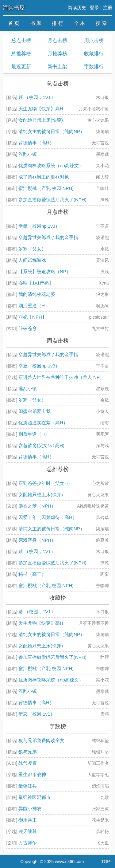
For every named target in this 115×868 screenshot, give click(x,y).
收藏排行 (94, 54)
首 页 (14, 23)
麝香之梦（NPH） (37, 506)
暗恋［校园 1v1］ (36, 714)
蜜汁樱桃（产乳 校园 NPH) (46, 188)
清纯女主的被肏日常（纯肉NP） (52, 131)
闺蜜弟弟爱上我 (34, 411)
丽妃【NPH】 (33, 317)
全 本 (79, 23)
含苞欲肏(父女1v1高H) (41, 445)
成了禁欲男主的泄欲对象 (44, 177)
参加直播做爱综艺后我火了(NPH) (52, 200)
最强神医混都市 (34, 797)
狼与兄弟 (28, 752)
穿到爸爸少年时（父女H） (45, 483)
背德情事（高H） (36, 143)
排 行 (57, 23)
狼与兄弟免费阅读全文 (41, 740)
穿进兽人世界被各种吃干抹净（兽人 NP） (61, 377)
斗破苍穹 (28, 328)
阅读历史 (77, 8)
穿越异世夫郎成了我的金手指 (48, 237)
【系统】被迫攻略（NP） (45, 271)
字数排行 (94, 67)
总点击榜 (21, 40)
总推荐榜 (21, 54)
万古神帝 (28, 843)
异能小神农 (30, 809)
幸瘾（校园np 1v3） (39, 226)
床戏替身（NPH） (37, 540)
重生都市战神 (32, 774)
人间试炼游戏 (32, 260)
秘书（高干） (32, 574)
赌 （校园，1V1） (37, 97)
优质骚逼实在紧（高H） (43, 423)
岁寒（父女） (32, 249)
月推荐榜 (57, 54)
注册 (108, 8)
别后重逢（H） (34, 306)
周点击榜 (94, 40)
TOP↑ (107, 862)
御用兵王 (28, 820)
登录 (94, 8)
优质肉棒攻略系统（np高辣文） (51, 165)
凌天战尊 (28, 831)
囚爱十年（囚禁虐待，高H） (48, 517)
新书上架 (57, 67)
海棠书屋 (14, 8)
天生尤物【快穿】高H (41, 109)
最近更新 (21, 67)
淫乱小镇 (28, 154)
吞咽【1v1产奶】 (36, 283)
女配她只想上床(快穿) (41, 120)
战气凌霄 (28, 763)
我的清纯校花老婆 (37, 294)
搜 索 (101, 23)
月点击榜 (57, 40)
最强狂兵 (28, 786)
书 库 (36, 23)
